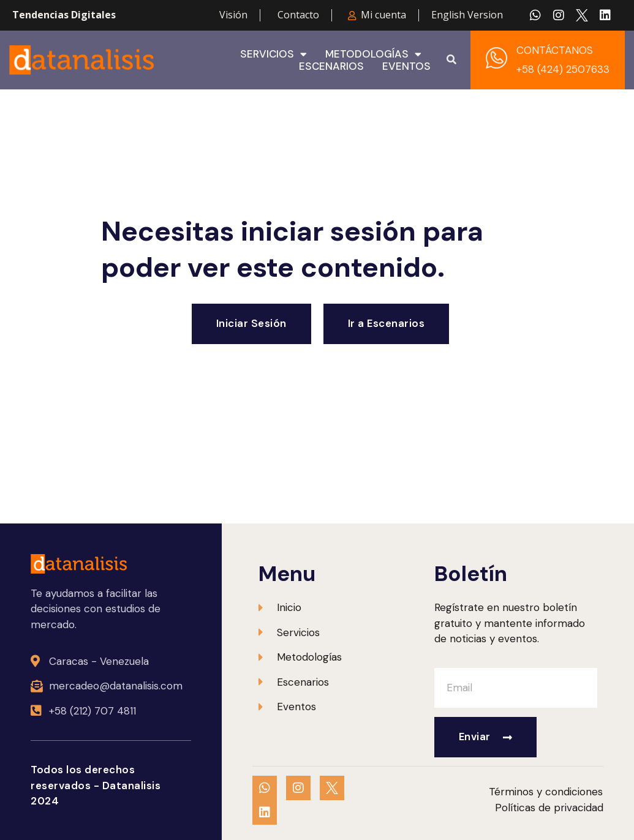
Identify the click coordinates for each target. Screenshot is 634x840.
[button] (451, 60)
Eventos (406, 66)
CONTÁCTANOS (555, 50)
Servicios (274, 54)
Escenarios (331, 66)
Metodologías (373, 54)
